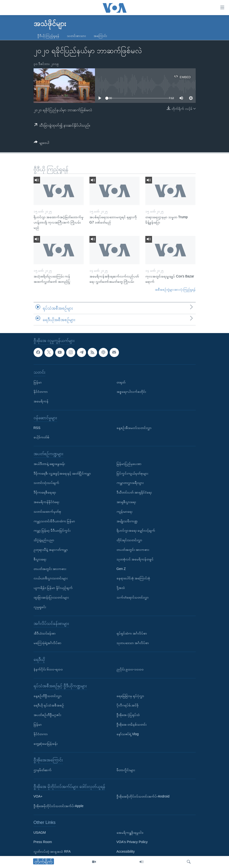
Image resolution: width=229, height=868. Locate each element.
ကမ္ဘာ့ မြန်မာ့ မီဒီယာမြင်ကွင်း (52, 531)
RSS (37, 428)
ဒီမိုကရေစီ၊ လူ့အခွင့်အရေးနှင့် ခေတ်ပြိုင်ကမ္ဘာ (62, 473)
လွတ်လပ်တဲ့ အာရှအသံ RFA (52, 852)
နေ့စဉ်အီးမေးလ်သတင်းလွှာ (134, 428)
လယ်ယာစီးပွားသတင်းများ (51, 578)
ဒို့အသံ (121, 588)
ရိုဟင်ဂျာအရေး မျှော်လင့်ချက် (136, 531)
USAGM (40, 833)
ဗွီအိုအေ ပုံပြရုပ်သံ (128, 715)
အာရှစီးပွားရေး (126, 502)
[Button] (42, 144)
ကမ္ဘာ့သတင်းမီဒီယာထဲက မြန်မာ (54, 521)
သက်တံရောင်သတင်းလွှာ (133, 597)
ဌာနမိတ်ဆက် (43, 770)
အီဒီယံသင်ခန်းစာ (45, 633)
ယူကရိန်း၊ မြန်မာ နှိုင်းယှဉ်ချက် (53, 588)
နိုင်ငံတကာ (41, 392)
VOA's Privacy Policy (132, 842)
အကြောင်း (100, 36)
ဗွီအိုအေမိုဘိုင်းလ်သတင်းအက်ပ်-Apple (59, 806)
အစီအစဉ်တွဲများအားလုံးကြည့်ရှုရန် (175, 290)
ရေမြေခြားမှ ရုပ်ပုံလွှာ (130, 696)
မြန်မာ (38, 382)
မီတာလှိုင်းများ (126, 770)
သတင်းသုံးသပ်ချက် (46, 483)
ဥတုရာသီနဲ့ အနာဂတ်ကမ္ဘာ (51, 550)
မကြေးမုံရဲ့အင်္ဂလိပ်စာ (47, 643)
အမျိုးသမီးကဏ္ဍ (127, 521)
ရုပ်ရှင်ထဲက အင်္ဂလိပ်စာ (132, 633)
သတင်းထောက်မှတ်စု (47, 511)
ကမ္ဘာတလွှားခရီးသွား (130, 483)
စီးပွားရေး (40, 559)
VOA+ (38, 797)
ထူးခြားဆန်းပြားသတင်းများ (51, 597)
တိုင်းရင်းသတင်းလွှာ (129, 540)
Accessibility (126, 852)
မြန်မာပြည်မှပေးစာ (129, 464)
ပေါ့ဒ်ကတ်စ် (41, 437)
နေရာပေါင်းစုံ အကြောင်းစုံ (133, 578)
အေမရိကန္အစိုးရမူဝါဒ (130, 833)
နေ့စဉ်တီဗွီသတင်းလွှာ (48, 696)
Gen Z (121, 569)
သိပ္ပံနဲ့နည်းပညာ (44, 540)
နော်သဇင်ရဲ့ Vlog (128, 734)
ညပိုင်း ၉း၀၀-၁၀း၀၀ (130, 669)
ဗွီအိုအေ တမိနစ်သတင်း (132, 724)
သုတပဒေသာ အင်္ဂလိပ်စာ (133, 643)
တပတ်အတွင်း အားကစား (50, 569)
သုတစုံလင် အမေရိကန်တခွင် (135, 559)
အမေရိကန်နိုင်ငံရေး (46, 502)
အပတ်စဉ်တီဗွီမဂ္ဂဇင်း (47, 715)
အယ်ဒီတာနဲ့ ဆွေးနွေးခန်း (49, 464)
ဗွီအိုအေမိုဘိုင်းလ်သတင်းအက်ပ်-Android (143, 797)
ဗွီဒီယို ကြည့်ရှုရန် (48, 36)
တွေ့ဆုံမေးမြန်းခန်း (46, 744)
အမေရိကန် (41, 401)
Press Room (43, 842)
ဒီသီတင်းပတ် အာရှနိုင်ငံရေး (134, 493)
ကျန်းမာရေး (124, 511)
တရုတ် (121, 382)
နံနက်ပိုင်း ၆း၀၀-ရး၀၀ (48, 669)
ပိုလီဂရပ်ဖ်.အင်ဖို (128, 705)
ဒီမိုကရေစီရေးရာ (45, 493)
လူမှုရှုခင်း (40, 607)
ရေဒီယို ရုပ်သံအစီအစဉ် (49, 705)
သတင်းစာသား (76, 36)
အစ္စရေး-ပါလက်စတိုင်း (131, 392)
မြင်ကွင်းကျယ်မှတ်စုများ (132, 473)
